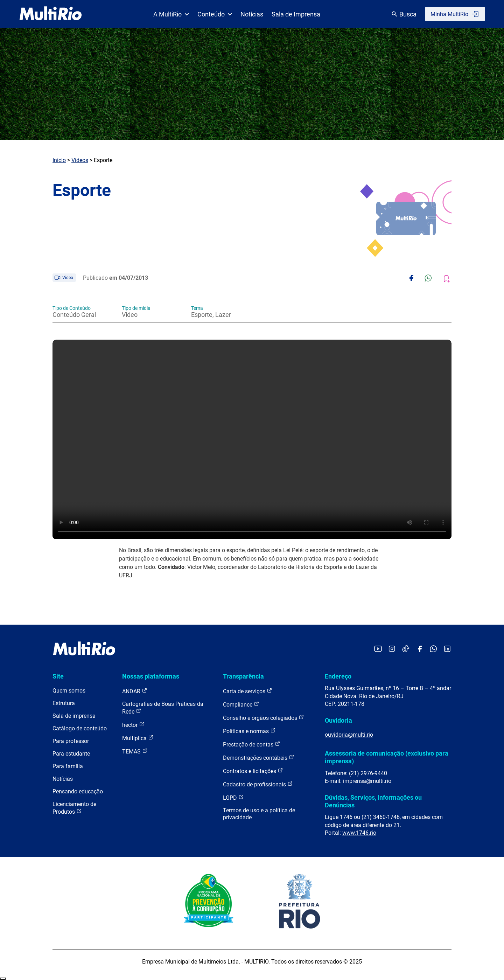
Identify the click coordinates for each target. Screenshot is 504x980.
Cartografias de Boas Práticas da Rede (163, 708)
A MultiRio (171, 14)
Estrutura (64, 703)
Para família (68, 766)
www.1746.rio (359, 833)
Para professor (71, 741)
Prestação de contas (252, 744)
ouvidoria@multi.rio (349, 735)
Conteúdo (215, 14)
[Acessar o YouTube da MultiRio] (378, 649)
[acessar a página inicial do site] (51, 14)
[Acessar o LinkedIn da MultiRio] (447, 649)
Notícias (252, 14)
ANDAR (135, 691)
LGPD (233, 797)
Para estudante (71, 754)
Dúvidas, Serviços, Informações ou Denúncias (373, 801)
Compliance (241, 704)
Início (59, 160)
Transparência (243, 676)
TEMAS (135, 751)
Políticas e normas (249, 731)
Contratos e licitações (253, 771)
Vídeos (80, 160)
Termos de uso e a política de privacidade (259, 814)
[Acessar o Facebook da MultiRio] (420, 649)
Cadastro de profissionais (258, 784)
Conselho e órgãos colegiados (264, 718)
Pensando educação (78, 791)
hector (133, 725)
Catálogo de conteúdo (80, 728)
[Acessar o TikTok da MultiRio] (406, 649)
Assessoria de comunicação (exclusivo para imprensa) (387, 757)
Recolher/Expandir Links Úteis (3, 979)
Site (58, 676)
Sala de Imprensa (296, 14)
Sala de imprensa (74, 716)
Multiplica (138, 738)
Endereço (338, 676)
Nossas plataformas (151, 676)
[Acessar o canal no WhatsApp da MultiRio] (433, 649)
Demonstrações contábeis (259, 757)
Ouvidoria (338, 720)
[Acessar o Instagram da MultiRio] (392, 649)
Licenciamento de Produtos (74, 808)
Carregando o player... (252, 439)
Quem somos (69, 691)
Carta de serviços (248, 691)
